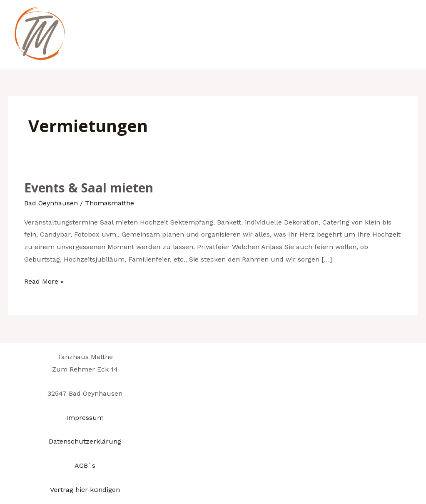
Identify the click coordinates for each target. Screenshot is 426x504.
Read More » (44, 280)
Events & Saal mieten (89, 188)
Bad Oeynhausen (51, 203)
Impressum (85, 418)
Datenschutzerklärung (85, 441)
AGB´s (85, 465)
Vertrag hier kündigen (85, 490)
